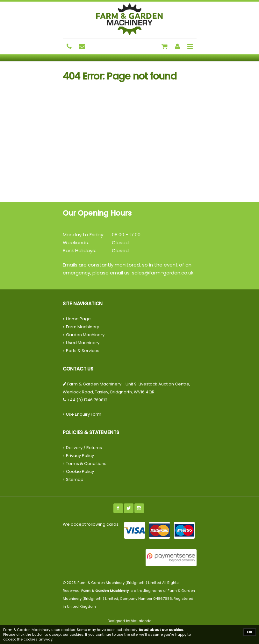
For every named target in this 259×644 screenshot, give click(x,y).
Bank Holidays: (79, 250)
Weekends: (76, 242)
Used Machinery (83, 343)
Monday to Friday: (83, 235)
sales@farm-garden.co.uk (163, 273)
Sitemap (75, 479)
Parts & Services (83, 351)
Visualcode (141, 621)
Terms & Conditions (86, 464)
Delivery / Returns (84, 448)
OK (250, 632)
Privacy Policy (80, 456)
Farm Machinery (83, 327)
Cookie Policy (80, 471)
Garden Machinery (85, 335)
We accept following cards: (91, 524)
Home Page (78, 319)
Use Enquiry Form (84, 414)
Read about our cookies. (162, 630)
